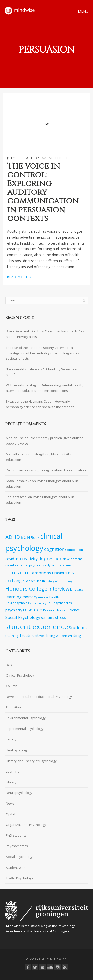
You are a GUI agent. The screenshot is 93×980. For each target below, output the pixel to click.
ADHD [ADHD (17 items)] (13, 537)
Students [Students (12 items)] (78, 628)
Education (13, 707)
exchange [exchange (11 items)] (15, 581)
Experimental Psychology (25, 729)
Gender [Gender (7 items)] (30, 581)
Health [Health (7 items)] (40, 581)
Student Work (16, 868)
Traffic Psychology (20, 878)
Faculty (11, 739)
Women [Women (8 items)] (61, 636)
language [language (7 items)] (77, 589)
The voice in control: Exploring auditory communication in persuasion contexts (43, 192)
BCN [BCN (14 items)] (25, 537)
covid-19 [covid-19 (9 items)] (12, 559)
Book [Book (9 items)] (35, 537)
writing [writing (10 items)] (74, 636)
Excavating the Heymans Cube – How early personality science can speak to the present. (40, 404)
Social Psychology (19, 857)
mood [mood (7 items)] (64, 597)
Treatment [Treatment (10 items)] (29, 636)
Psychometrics (17, 846)
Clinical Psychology (20, 675)
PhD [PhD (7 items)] (50, 603)
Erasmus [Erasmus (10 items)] (60, 573)
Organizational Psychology (26, 825)
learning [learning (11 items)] (14, 597)
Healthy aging (16, 750)
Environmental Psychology (26, 718)
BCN (9, 665)
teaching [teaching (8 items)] (12, 636)
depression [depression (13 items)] (50, 558)
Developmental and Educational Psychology (39, 697)
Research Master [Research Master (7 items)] (55, 610)
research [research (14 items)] (33, 610)
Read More (19, 277)
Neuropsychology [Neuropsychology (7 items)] (18, 603)
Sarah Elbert (55, 158)
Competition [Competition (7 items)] (74, 550)
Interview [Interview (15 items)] (59, 589)
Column (12, 686)
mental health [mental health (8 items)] (49, 597)
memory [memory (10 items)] (30, 597)
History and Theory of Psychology (31, 761)
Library (11, 782)
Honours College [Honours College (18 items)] (26, 588)
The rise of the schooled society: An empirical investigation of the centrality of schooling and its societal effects (43, 353)
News (10, 803)
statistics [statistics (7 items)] (48, 618)
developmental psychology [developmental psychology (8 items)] (26, 565)
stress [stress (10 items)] (61, 617)
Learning (13, 771)
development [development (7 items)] (72, 559)
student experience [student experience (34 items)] (37, 626)
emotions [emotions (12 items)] (42, 573)
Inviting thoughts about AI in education (57, 470)
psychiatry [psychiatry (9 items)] (14, 610)
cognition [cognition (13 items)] (54, 549)
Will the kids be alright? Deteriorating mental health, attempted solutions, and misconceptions (45, 388)
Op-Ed (11, 814)
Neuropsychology (19, 793)
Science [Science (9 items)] (74, 610)
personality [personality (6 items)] (39, 603)
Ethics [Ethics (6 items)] (72, 573)
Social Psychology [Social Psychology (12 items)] (23, 617)
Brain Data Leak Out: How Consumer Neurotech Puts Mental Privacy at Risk (45, 334)
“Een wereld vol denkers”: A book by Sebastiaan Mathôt (42, 372)
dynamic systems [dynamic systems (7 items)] (59, 565)
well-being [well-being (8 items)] (47, 636)
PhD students (16, 835)
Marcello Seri (16, 454)
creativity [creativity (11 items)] (29, 558)
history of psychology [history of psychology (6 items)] (59, 581)
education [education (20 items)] (18, 572)
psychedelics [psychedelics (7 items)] (63, 603)
